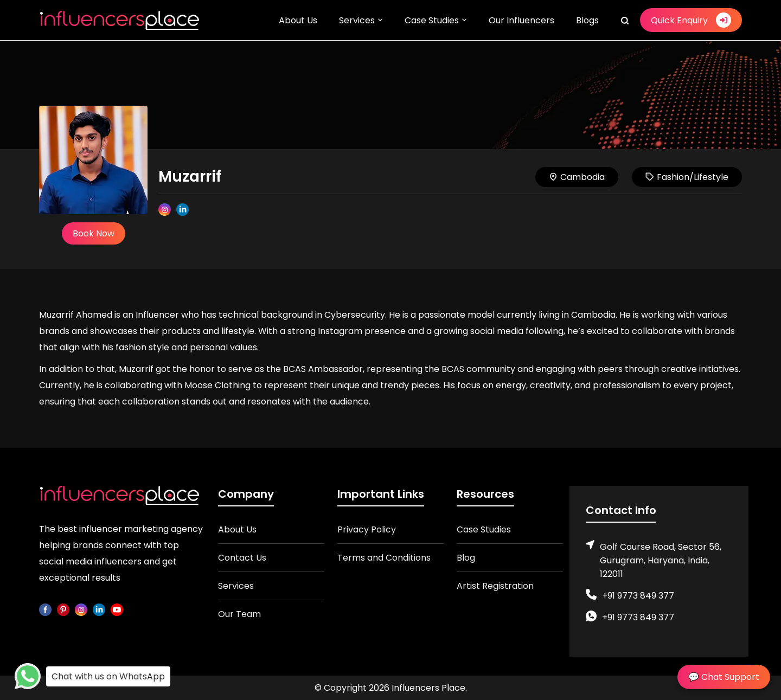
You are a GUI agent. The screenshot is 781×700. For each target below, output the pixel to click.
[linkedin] (99, 609)
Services (357, 20)
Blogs (587, 20)
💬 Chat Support (724, 677)
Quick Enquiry (691, 20)
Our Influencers (521, 20)
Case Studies (432, 20)
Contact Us (242, 558)
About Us (298, 20)
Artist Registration (495, 586)
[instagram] (81, 609)
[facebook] (45, 609)
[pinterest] (63, 609)
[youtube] (117, 609)
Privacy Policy (367, 529)
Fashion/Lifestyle (687, 177)
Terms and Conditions (384, 558)
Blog (466, 558)
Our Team (239, 614)
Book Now (94, 233)
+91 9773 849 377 (638, 596)
